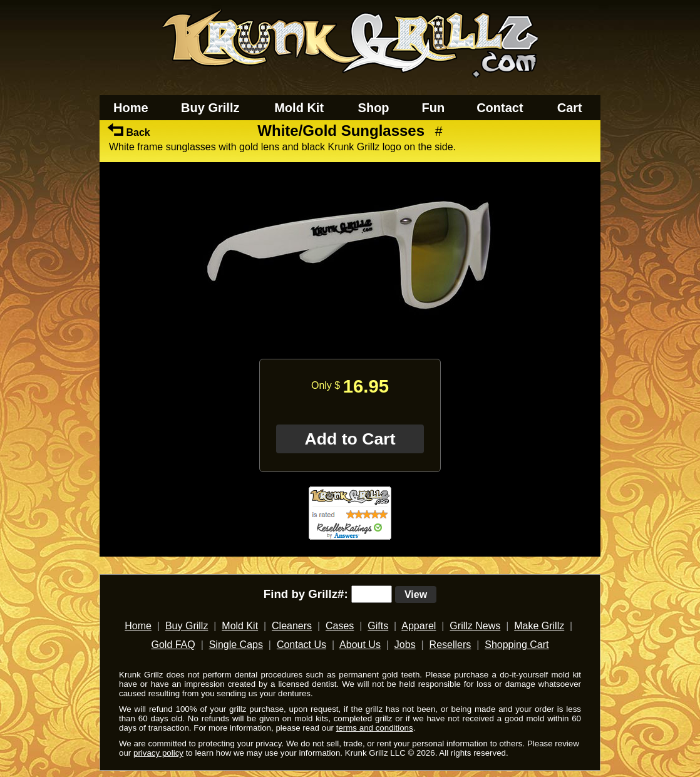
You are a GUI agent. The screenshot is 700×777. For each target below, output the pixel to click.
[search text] (372, 594)
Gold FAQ (173, 645)
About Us (360, 645)
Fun (434, 108)
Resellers (450, 645)
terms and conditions (375, 728)
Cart (570, 108)
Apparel (419, 626)
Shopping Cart (517, 645)
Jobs (405, 645)
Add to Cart (350, 439)
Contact (500, 108)
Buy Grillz (210, 108)
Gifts (378, 626)
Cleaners (292, 626)
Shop (374, 108)
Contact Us (301, 645)
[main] (350, 344)
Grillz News (475, 626)
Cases (340, 626)
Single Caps (236, 645)
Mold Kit (299, 108)
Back (129, 132)
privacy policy (158, 753)
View (416, 594)
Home (131, 108)
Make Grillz (539, 626)
